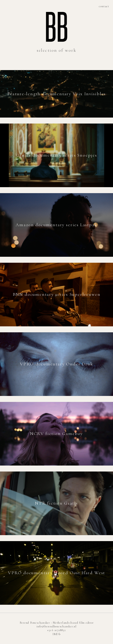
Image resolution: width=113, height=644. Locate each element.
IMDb (56, 634)
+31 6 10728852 (56, 630)
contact (104, 6)
